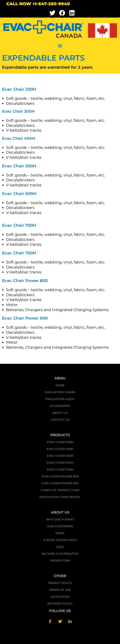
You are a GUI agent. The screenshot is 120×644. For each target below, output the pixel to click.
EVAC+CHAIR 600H (60, 464)
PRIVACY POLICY (60, 584)
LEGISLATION (60, 598)
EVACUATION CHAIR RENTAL (60, 498)
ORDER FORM (60, 562)
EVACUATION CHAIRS (60, 393)
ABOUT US (60, 414)
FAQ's (60, 548)
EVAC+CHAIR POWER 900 (60, 485)
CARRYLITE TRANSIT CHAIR (60, 491)
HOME (60, 387)
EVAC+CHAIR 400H (60, 450)
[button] (60, 46)
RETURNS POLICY (60, 605)
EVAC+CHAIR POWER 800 (60, 478)
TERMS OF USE (60, 591)
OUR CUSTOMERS (60, 528)
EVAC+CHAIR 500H (60, 457)
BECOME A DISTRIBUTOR (60, 555)
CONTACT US (60, 421)
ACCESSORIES (60, 407)
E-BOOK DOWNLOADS (60, 541)
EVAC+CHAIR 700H (60, 471)
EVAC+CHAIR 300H (60, 443)
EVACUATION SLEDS (60, 400)
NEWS (60, 534)
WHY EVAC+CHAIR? (60, 521)
